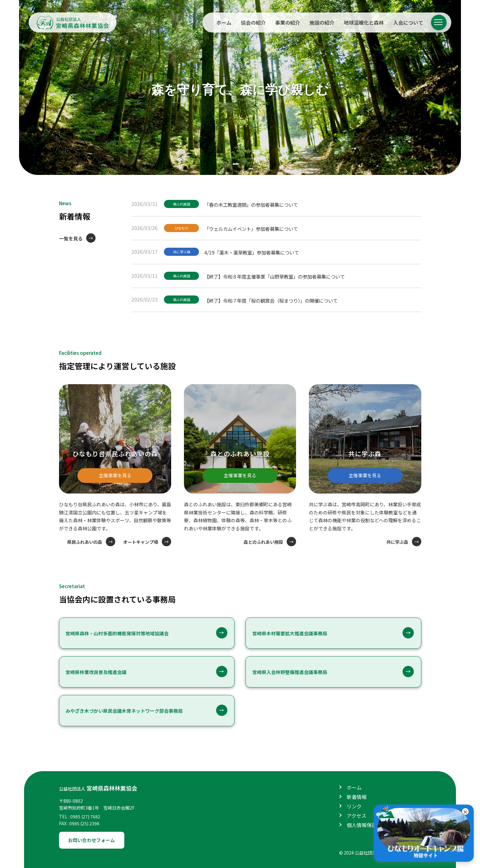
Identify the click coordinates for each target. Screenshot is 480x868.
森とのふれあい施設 (262, 541)
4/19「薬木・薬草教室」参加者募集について (258, 251)
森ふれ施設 (183, 204)
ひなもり (183, 228)
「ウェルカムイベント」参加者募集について (258, 227)
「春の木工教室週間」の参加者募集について (258, 204)
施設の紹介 (322, 22)
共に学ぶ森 (183, 252)
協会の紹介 (253, 22)
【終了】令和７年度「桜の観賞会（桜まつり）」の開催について (279, 299)
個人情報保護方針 (367, 824)
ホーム (224, 22)
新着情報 (357, 796)
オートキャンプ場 (139, 541)
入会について (408, 22)
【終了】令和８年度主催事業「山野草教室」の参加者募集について (283, 275)
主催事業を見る (115, 472)
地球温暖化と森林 (364, 22)
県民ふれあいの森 (80, 541)
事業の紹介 (288, 22)
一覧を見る (72, 238)
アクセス (356, 815)
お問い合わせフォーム (94, 840)
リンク (354, 806)
